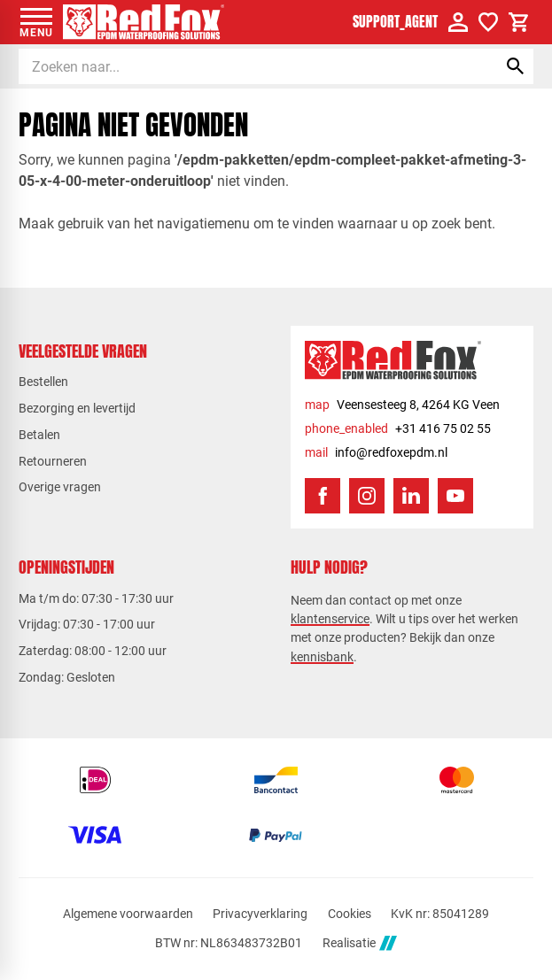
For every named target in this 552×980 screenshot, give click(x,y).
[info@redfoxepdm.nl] (376, 453)
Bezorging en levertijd (77, 408)
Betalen (39, 435)
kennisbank (322, 657)
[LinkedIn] (411, 496)
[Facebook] (323, 496)
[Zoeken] (241, 66)
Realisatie (360, 943)
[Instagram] (367, 496)
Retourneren (53, 461)
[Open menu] (36, 22)
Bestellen (43, 382)
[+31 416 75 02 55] (398, 429)
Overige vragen (60, 487)
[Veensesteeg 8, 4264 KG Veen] (402, 405)
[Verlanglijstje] (488, 22)
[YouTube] (455, 496)
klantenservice (330, 619)
